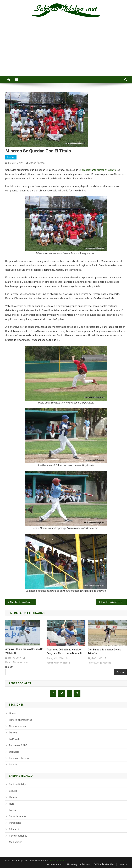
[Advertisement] (66, 50)
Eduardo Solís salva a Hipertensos (113, 602)
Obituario (14, 752)
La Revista (15, 739)
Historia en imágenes (21, 720)
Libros (12, 714)
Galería (13, 765)
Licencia (123, 864)
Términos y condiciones (78, 864)
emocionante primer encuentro (99, 170)
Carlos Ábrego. (37, 163)
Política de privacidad (104, 864)
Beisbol (11, 157)
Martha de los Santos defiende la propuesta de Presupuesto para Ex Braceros (23, 602)
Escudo (13, 791)
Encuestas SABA (18, 745)
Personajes (15, 823)
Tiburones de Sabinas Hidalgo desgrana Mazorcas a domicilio (65, 651)
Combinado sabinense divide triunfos (104, 651)
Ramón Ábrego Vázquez (17, 662)
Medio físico (16, 842)
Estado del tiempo (19, 758)
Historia (13, 797)
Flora (12, 804)
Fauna (12, 810)
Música (13, 733)
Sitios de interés (18, 816)
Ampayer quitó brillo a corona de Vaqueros (24, 651)
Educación (15, 829)
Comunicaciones (18, 836)
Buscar (9, 667)
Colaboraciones (18, 726)
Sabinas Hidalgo (18, 784)
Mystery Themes (58, 861)
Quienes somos (55, 864)
